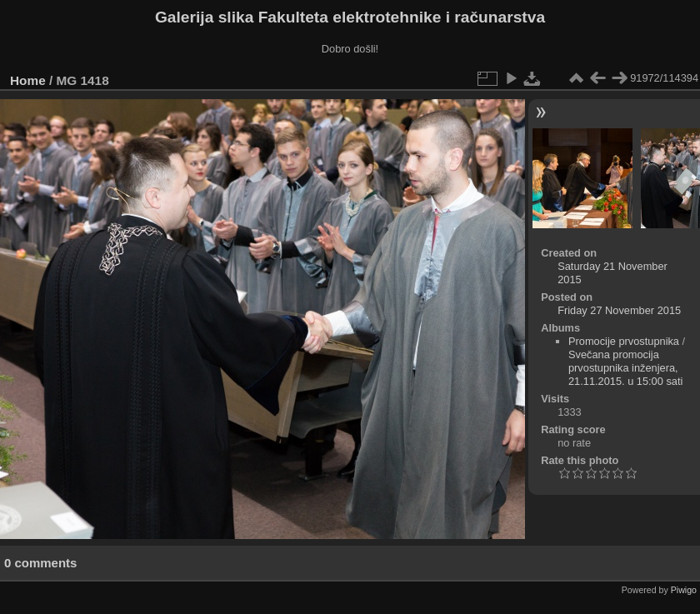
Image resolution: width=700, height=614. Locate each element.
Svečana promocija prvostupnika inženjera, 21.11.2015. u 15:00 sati (625, 368)
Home (28, 80)
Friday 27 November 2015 (619, 310)
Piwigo (684, 590)
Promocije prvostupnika (624, 341)
